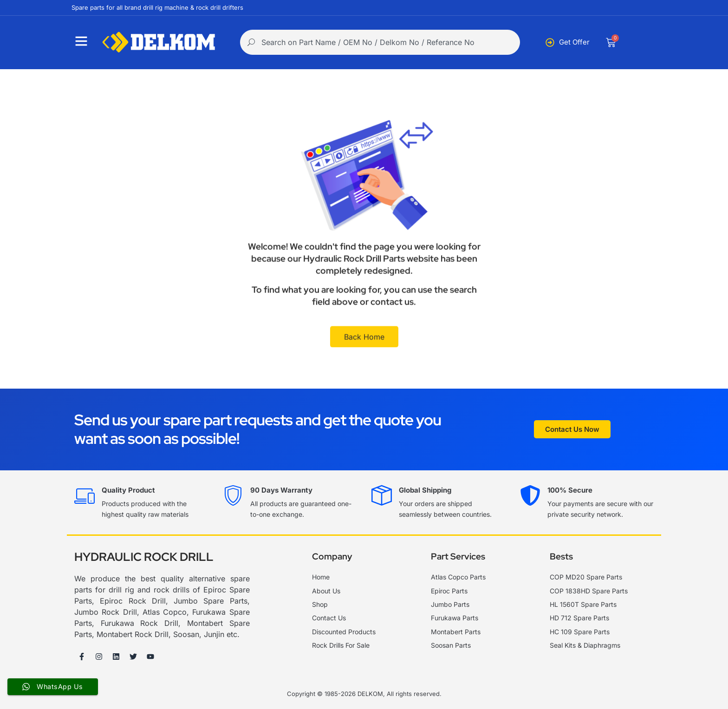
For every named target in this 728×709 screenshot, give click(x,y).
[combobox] (380, 42)
